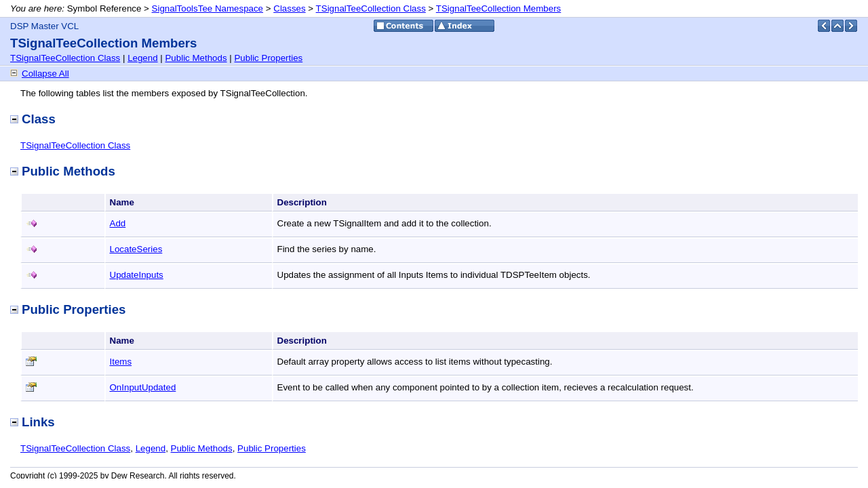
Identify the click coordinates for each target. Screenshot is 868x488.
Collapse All (45, 74)
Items (121, 362)
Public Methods (196, 58)
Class (33, 119)
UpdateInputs (137, 275)
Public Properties (268, 58)
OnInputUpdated (143, 387)
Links (33, 422)
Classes (289, 8)
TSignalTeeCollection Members (498, 8)
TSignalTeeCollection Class (371, 8)
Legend (142, 58)
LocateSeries (136, 249)
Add (118, 223)
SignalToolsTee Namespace (208, 8)
